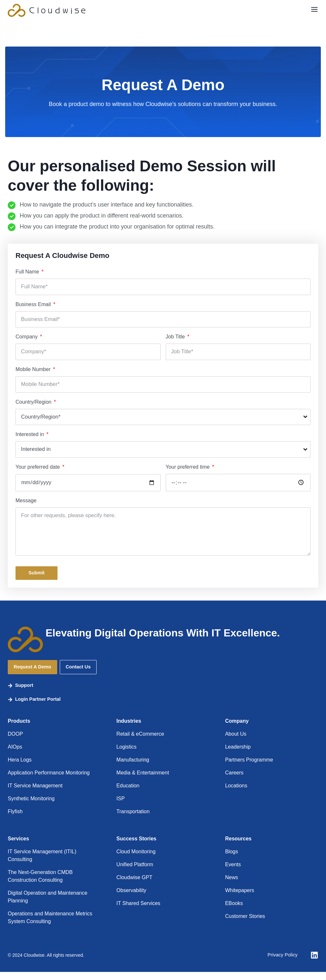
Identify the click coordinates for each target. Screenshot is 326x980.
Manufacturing (133, 768)
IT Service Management (35, 794)
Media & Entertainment (143, 781)
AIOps (15, 755)
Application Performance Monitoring (49, 781)
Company (27, 338)
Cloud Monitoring (136, 860)
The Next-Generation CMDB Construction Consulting (40, 884)
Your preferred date (38, 469)
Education (128, 794)
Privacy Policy (281, 963)
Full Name (28, 272)
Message (26, 503)
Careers (234, 781)
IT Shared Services (138, 911)
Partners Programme (249, 768)
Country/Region (34, 404)
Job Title (176, 338)
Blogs (232, 860)
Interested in (31, 437)
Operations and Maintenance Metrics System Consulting (50, 926)
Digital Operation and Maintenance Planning (47, 905)
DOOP (15, 742)
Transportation (133, 820)
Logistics (126, 755)
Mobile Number (34, 371)
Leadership (238, 755)
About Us (236, 742)
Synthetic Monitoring (31, 807)
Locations (236, 794)
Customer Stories (245, 924)
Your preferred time (189, 469)
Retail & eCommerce (140, 742)
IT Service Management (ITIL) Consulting (42, 863)
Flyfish (15, 820)
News (232, 885)
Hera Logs (20, 768)
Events (233, 873)
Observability (131, 898)
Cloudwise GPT (134, 885)
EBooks (234, 911)
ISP (121, 807)
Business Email (34, 305)
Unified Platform (135, 873)
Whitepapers (240, 898)
